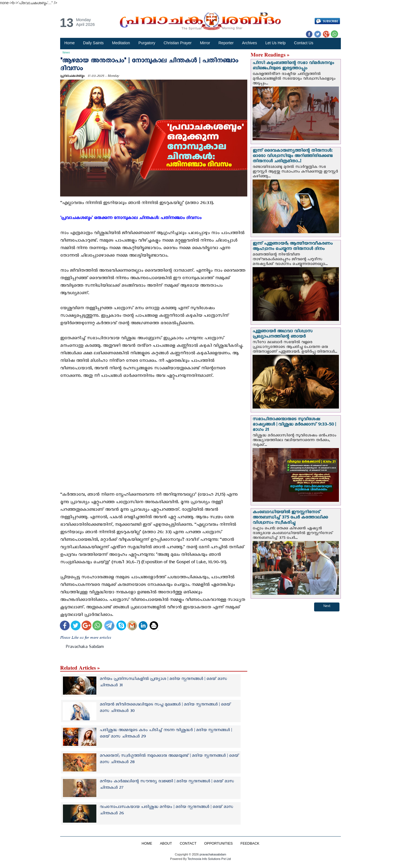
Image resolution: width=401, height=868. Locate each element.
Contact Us (304, 43)
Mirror (205, 43)
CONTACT (188, 844)
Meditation (121, 43)
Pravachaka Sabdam (85, 648)
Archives (250, 43)
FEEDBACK (250, 844)
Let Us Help (276, 43)
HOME (147, 844)
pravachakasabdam (213, 854)
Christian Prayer (178, 43)
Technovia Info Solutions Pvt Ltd (209, 859)
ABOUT (166, 844)
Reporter (226, 43)
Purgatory (147, 43)
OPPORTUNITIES (218, 844)
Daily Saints (93, 43)
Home (69, 43)
